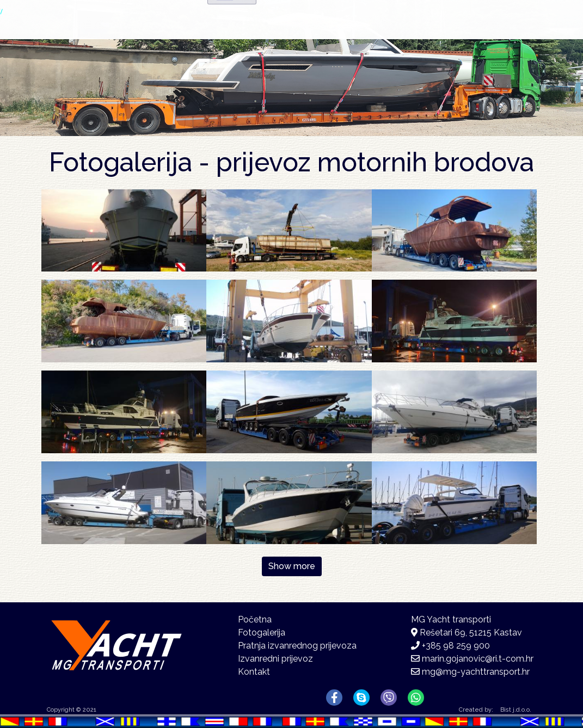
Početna (250, 36)
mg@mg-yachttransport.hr (476, 672)
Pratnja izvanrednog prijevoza (297, 646)
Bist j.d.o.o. (516, 710)
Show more (292, 566)
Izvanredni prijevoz (275, 659)
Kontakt (476, 36)
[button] (124, 230)
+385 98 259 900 (456, 646)
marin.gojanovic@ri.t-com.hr (478, 659)
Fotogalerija (388, 38)
